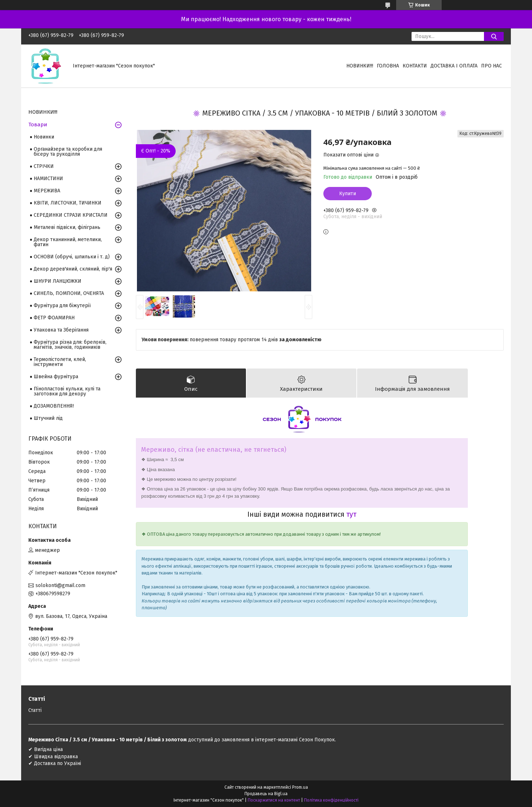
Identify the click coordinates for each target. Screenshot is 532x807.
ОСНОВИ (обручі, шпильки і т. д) (72, 257)
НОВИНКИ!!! (360, 66)
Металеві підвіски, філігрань (67, 227)
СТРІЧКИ (44, 166)
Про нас (491, 66)
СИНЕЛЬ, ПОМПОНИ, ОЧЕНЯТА (69, 293)
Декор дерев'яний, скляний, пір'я (73, 269)
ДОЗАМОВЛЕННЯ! (54, 406)
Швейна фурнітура (56, 377)
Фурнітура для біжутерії (62, 306)
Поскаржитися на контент (274, 800)
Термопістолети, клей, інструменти (60, 362)
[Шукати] (494, 36)
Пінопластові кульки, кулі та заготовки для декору (67, 391)
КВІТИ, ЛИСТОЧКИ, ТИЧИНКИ (68, 203)
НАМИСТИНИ (48, 179)
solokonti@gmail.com (60, 585)
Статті (35, 710)
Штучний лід (48, 418)
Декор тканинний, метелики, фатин (68, 242)
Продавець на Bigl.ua (266, 794)
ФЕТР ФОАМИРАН (54, 318)
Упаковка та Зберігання (61, 330)
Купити (348, 194)
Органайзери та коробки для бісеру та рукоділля (68, 152)
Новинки (44, 137)
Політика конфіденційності (331, 800)
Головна (388, 66)
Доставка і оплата (454, 66)
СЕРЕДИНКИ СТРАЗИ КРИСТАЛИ (71, 215)
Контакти (415, 66)
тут (351, 514)
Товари (38, 125)
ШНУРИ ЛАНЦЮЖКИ (58, 281)
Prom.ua (300, 787)
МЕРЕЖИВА (47, 191)
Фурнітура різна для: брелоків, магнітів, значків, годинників (70, 345)
